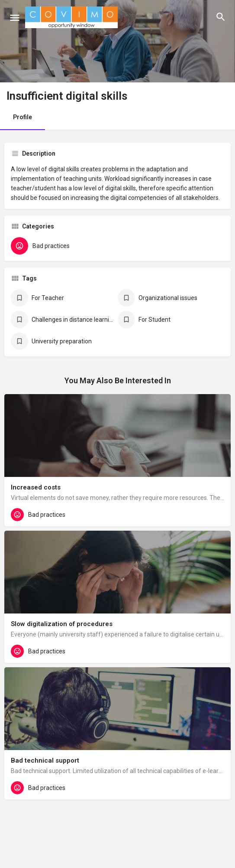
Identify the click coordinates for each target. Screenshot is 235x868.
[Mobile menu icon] (15, 18)
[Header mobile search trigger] (221, 17)
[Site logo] (72, 17)
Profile (23, 117)
